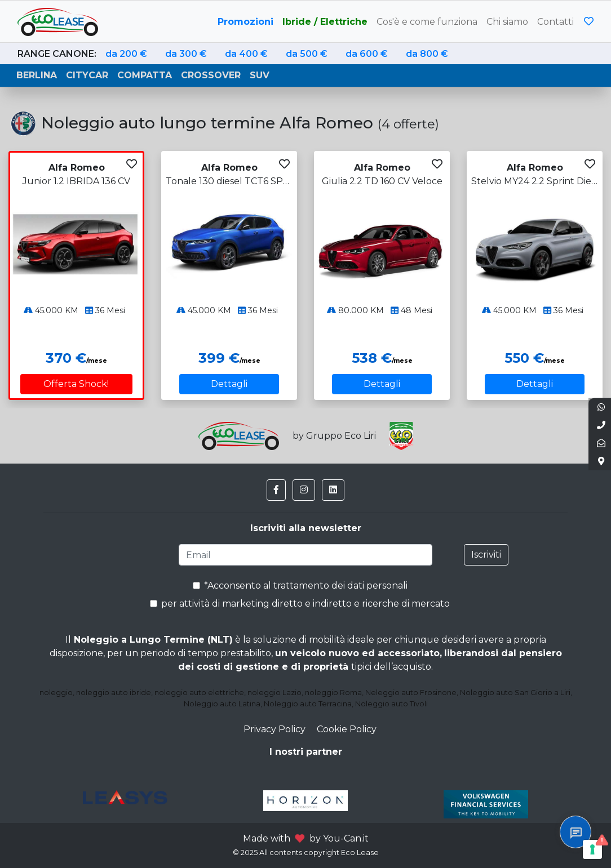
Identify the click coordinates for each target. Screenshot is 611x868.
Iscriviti (486, 555)
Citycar (87, 75)
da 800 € (427, 54)
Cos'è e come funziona (427, 22)
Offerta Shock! (76, 384)
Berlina (37, 75)
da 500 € (307, 54)
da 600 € (367, 54)
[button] (276, 490)
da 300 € (186, 54)
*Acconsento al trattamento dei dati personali (300, 586)
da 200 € (126, 54)
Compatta (145, 75)
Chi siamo (507, 22)
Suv (260, 75)
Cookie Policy (347, 729)
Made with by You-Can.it (306, 838)
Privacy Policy (274, 729)
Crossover (211, 75)
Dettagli (229, 384)
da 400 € (246, 54)
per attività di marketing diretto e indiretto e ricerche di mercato (300, 604)
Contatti (555, 22)
